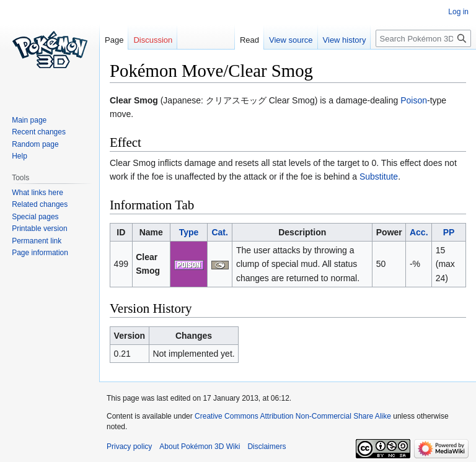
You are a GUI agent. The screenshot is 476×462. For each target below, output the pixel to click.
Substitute (379, 177)
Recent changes (39, 132)
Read (249, 40)
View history (345, 40)
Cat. (219, 232)
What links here (37, 193)
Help (20, 156)
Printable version (39, 229)
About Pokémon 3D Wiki (200, 447)
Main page (29, 120)
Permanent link (37, 241)
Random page (35, 144)
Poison (414, 100)
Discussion (153, 40)
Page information (40, 253)
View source (291, 40)
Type (189, 232)
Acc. (419, 232)
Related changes (40, 204)
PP (449, 232)
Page (114, 40)
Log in (458, 12)
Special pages (35, 217)
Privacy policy (129, 447)
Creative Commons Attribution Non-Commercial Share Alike (293, 416)
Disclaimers (267, 447)
